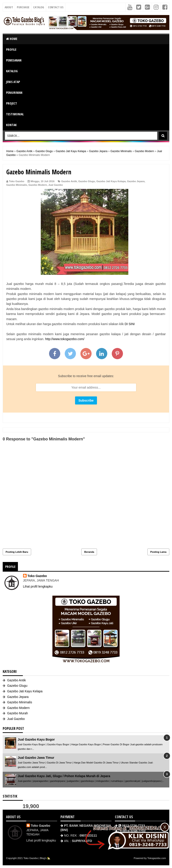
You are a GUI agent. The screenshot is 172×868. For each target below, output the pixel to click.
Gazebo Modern (38, 185)
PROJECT (12, 103)
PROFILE (11, 49)
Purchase (23, 7)
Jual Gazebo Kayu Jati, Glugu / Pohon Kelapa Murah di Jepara (64, 776)
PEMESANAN (14, 60)
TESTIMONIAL (15, 114)
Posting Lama (158, 552)
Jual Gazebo (56, 185)
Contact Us (56, 7)
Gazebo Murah (18, 713)
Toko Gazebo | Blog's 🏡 (37, 858)
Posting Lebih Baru (17, 552)
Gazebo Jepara (136, 181)
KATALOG (12, 71)
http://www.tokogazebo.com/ (65, 339)
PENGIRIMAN (14, 93)
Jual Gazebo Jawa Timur (36, 758)
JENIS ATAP (13, 82)
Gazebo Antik (69, 181)
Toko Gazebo (37, 576)
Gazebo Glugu (87, 181)
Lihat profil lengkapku (38, 586)
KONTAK (11, 125)
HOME (12, 39)
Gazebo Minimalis (17, 185)
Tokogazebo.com (157, 858)
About (9, 7)
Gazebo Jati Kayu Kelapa (111, 181)
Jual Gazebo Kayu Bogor (36, 739)
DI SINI (130, 324)
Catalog (39, 7)
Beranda (89, 552)
